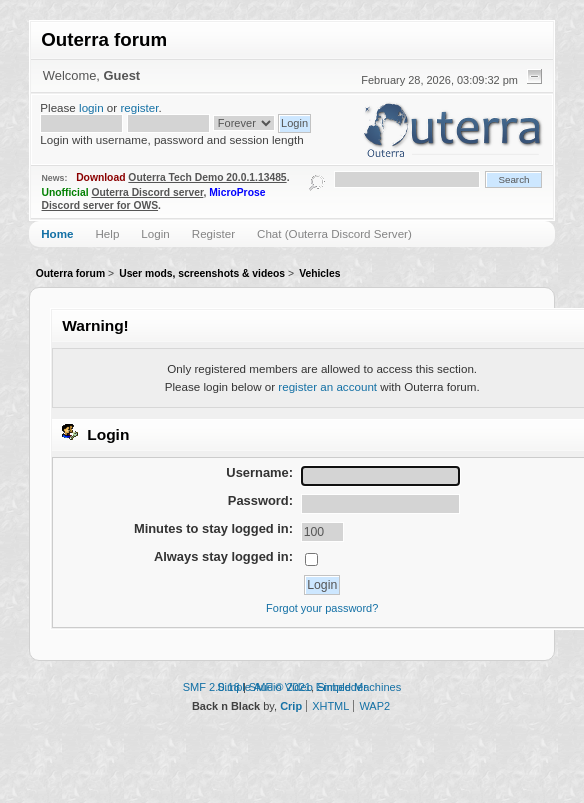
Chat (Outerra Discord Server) (334, 233)
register (139, 107)
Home (57, 233)
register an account (327, 386)
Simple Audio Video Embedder (292, 687)
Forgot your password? (322, 608)
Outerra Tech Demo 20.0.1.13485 (207, 177)
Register (213, 233)
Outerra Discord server (147, 192)
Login (155, 233)
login (91, 107)
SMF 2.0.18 (211, 687)
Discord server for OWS (100, 205)
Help (107, 233)
